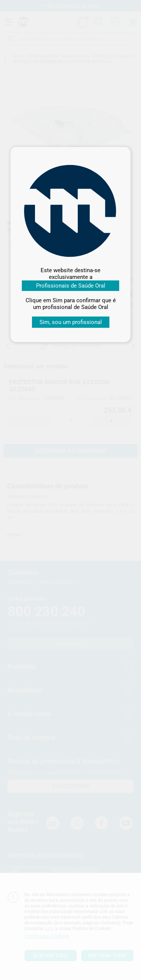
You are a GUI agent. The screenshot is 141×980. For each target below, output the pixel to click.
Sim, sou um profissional (71, 322)
